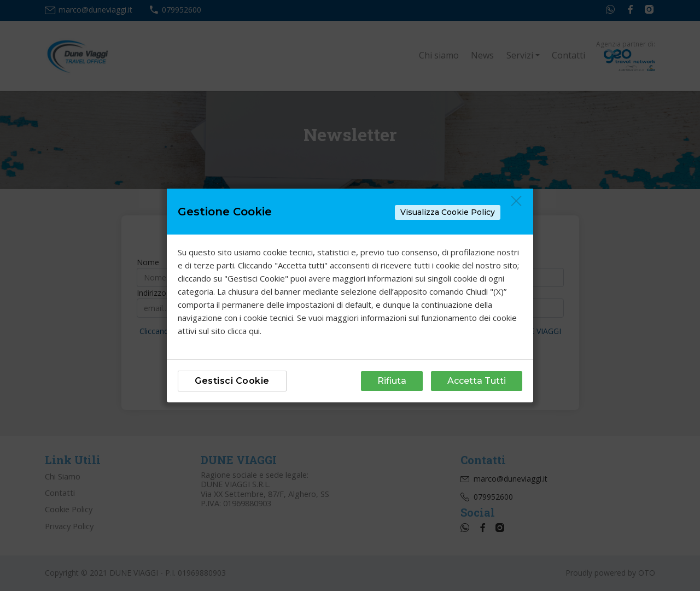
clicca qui (244, 331)
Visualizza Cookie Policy (448, 212)
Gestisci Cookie (232, 381)
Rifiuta (392, 381)
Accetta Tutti (477, 381)
